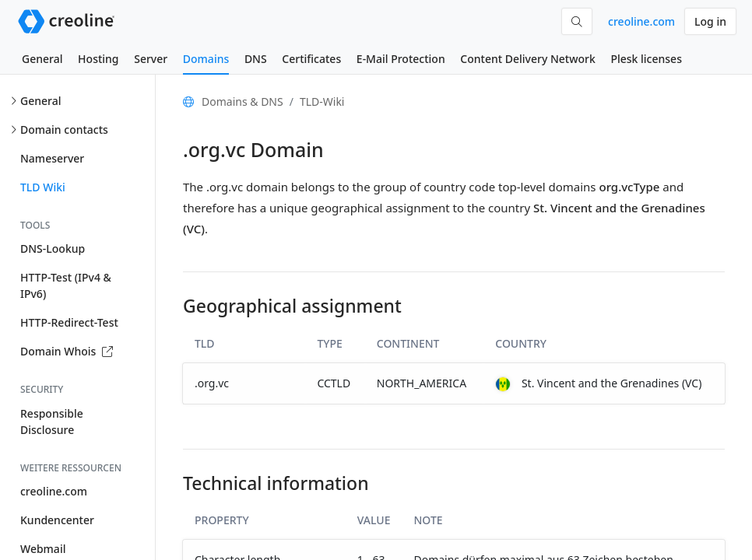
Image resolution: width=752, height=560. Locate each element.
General (42, 59)
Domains (206, 59)
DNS (256, 59)
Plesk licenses (646, 59)
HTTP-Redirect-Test (69, 322)
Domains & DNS (242, 101)
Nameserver (52, 158)
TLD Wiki (43, 187)
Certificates (311, 59)
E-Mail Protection (401, 59)
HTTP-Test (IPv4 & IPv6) (66, 285)
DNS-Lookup (53, 248)
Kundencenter (57, 520)
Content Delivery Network (527, 59)
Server (151, 59)
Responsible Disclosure (52, 422)
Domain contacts (64, 129)
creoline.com (641, 21)
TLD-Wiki (322, 101)
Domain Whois (67, 351)
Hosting (98, 59)
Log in (710, 21)
